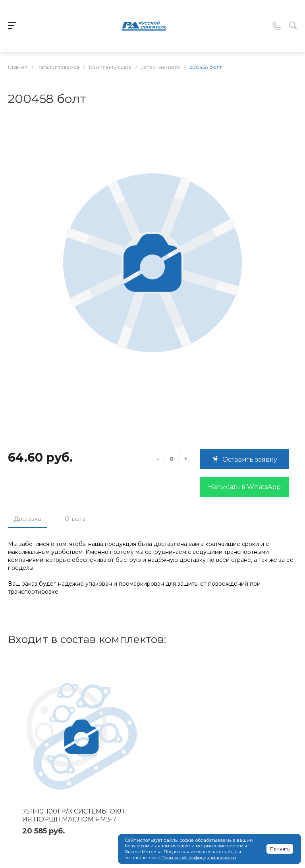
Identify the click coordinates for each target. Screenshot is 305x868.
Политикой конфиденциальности (199, 858)
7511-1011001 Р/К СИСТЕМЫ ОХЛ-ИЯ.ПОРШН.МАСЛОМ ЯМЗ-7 (74, 815)
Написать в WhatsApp (244, 487)
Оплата (75, 519)
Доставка (27, 519)
